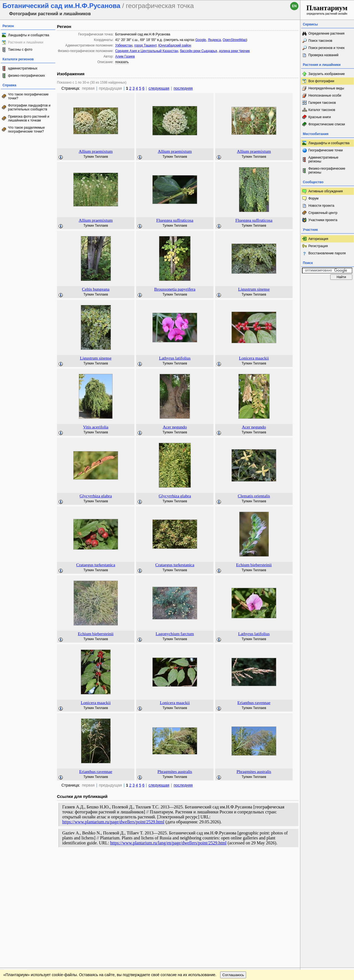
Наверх (292, 862)
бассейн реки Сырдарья (199, 51)
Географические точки (326, 150)
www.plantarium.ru (327, 861)
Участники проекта (323, 220)
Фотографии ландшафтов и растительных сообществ (29, 107)
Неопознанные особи (325, 95)
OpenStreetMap (234, 40)
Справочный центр (323, 213)
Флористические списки (327, 124)
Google (201, 40)
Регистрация (318, 246)
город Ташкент (145, 45)
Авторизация (318, 239)
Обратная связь (42, 862)
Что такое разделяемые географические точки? (26, 130)
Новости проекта (321, 206)
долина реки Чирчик (234, 51)
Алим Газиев (125, 56)
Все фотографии (321, 81)
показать (122, 62)
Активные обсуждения (326, 191)
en (294, 6)
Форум (313, 198)
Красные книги (320, 117)
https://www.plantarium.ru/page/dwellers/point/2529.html (113, 822)
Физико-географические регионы (327, 170)
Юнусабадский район (175, 45)
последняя (183, 88)
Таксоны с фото (20, 50)
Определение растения (326, 33)
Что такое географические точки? (28, 96)
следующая (159, 88)
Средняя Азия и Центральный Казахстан (147, 51)
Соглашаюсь (233, 873)
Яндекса (214, 40)
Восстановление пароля (327, 253)
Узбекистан (124, 45)
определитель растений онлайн (327, 10)
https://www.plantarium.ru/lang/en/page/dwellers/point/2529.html (168, 843)
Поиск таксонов (320, 41)
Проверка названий (323, 55)
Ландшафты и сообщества (29, 35)
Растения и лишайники (26, 42)
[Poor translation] (20, 902)
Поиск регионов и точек (326, 48)
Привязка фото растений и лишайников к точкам (29, 118)
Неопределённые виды (326, 88)
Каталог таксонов (322, 110)
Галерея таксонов (322, 103)
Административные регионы (323, 159)
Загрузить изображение (327, 74)
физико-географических (26, 76)
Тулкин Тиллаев (96, 157)
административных (23, 68)
